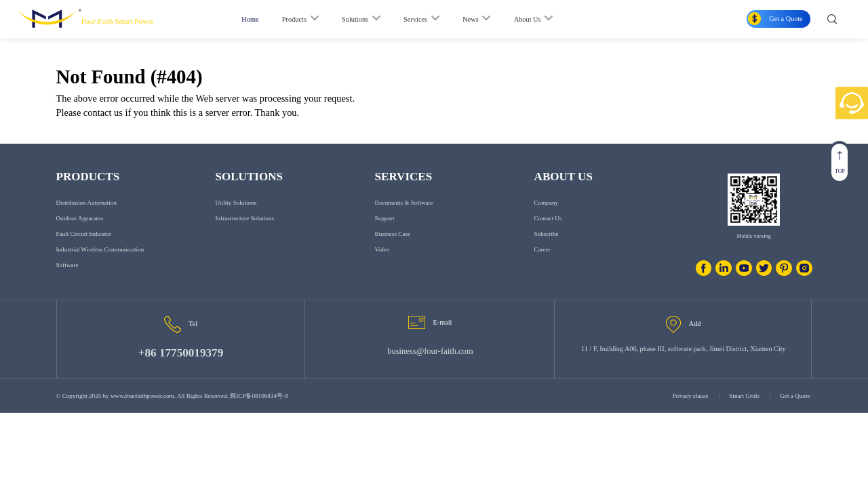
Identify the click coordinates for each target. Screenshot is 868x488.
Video (382, 249)
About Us (528, 19)
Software (67, 265)
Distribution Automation (86, 203)
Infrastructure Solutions (245, 218)
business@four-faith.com (430, 351)
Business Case (393, 234)
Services (415, 19)
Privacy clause (691, 396)
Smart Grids (744, 396)
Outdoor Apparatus (80, 218)
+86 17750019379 (181, 353)
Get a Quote (795, 396)
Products (294, 19)
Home (250, 19)
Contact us (548, 218)
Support (385, 218)
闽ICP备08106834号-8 (259, 396)
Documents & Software (404, 203)
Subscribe (547, 234)
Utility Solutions (236, 203)
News (471, 19)
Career (542, 249)
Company (546, 203)
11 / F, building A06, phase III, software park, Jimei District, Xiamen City (684, 349)
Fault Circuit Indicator (84, 234)
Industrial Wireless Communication (100, 249)
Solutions (355, 19)
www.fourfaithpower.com (142, 396)
